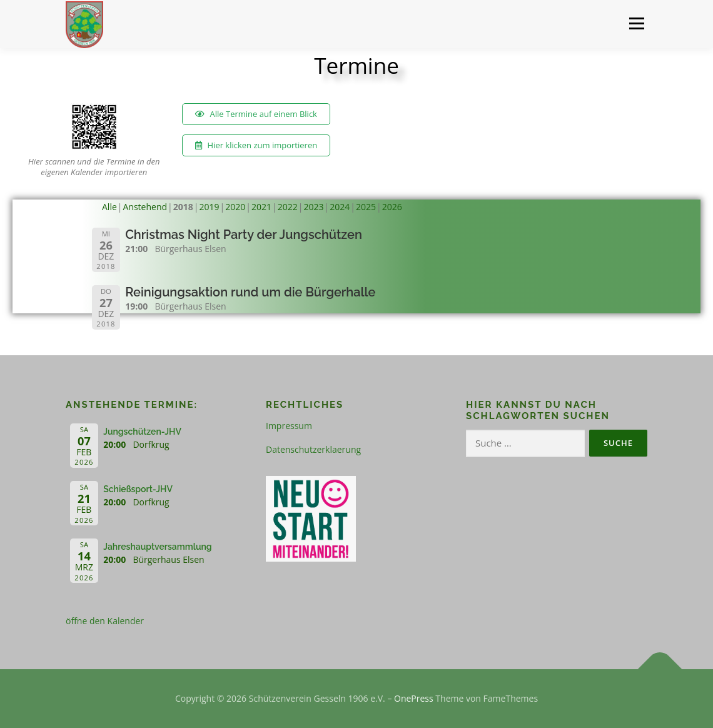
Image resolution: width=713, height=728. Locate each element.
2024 (340, 207)
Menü (636, 23)
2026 (392, 207)
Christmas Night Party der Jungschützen (244, 234)
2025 (366, 207)
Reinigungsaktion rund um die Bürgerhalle (250, 292)
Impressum (289, 426)
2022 (288, 207)
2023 (313, 207)
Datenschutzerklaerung (313, 449)
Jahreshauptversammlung (157, 547)
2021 (261, 207)
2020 (235, 207)
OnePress (414, 698)
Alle (109, 207)
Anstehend (145, 207)
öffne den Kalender (105, 621)
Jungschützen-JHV (142, 432)
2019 (210, 207)
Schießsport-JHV (138, 489)
